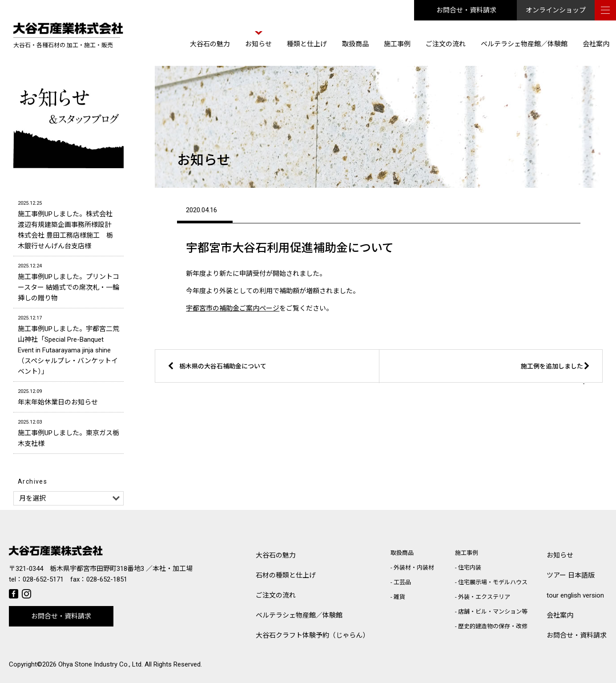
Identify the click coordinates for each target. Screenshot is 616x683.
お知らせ (258, 44)
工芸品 (402, 582)
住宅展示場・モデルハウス (493, 582)
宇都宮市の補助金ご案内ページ (233, 308)
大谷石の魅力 (210, 44)
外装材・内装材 (414, 568)
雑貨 (399, 597)
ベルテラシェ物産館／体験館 (524, 44)
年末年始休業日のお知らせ (68, 396)
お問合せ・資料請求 (466, 10)
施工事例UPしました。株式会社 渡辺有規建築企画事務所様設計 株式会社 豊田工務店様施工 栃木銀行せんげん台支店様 (68, 224)
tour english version (575, 595)
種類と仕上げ (307, 44)
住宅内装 (470, 568)
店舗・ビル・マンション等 (493, 612)
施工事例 (397, 44)
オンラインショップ (556, 10)
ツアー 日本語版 (571, 575)
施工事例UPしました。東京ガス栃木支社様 (68, 432)
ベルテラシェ (299, 616)
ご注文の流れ (446, 44)
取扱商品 (355, 44)
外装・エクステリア (484, 597)
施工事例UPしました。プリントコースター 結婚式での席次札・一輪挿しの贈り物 (68, 281)
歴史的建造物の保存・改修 (493, 626)
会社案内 (596, 44)
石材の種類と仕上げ (286, 575)
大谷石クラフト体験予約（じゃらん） (312, 635)
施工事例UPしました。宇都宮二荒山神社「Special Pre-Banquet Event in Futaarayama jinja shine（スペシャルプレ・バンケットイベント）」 (68, 344)
